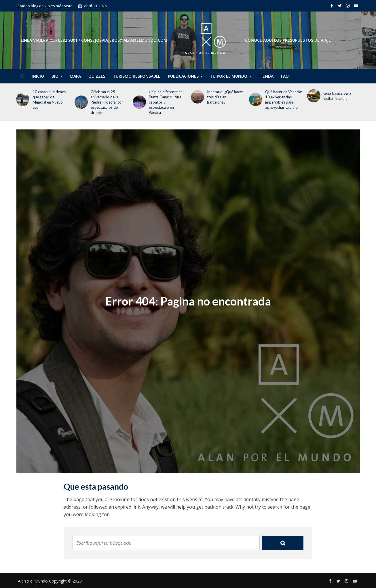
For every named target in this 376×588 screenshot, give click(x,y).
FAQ (285, 76)
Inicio (38, 76)
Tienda (266, 76)
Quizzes (97, 76)
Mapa (75, 76)
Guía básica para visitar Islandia (337, 96)
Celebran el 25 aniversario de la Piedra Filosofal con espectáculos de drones (107, 102)
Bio (55, 76)
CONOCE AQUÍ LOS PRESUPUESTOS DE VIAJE (288, 40)
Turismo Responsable (137, 76)
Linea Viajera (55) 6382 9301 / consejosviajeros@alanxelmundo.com (94, 40)
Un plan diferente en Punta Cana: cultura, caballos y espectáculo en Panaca (166, 102)
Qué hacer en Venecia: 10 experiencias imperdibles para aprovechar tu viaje (284, 100)
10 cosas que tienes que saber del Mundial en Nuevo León (49, 100)
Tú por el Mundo (229, 76)
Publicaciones (183, 76)
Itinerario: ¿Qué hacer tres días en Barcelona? (225, 97)
